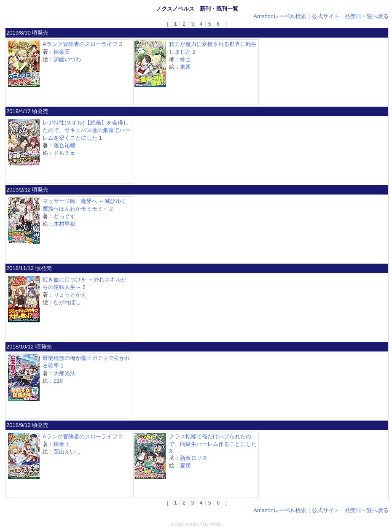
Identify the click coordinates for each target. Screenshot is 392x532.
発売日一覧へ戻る (367, 16)
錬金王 (62, 52)
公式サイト (326, 16)
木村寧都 (64, 224)
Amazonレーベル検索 (280, 16)
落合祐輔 (64, 145)
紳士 (185, 59)
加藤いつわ (67, 59)
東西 (185, 67)
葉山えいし (67, 452)
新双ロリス (194, 458)
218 (58, 381)
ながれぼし (67, 302)
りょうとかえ (70, 295)
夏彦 (185, 466)
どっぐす (64, 216)
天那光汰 (64, 373)
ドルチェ (64, 153)
